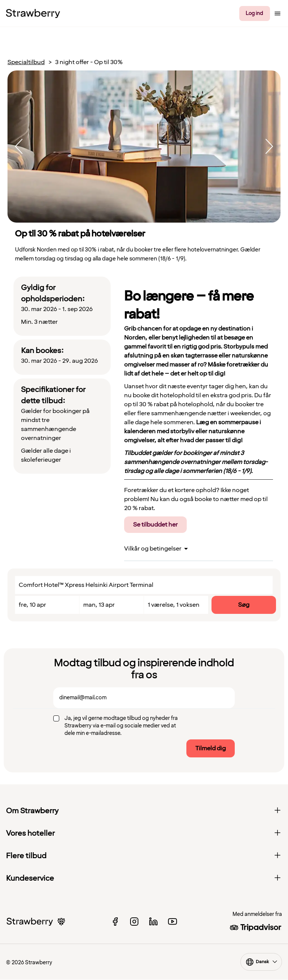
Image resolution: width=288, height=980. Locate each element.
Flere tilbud (144, 856)
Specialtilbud (26, 62)
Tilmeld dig (211, 748)
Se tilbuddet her (155, 525)
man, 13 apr (99, 605)
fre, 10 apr (32, 605)
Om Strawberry (144, 811)
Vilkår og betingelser (153, 549)
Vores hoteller (144, 833)
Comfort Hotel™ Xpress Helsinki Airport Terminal (86, 585)
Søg (244, 605)
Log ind (254, 13)
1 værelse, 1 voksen (174, 605)
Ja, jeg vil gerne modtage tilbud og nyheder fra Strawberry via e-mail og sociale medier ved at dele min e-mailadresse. (121, 726)
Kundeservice (144, 878)
